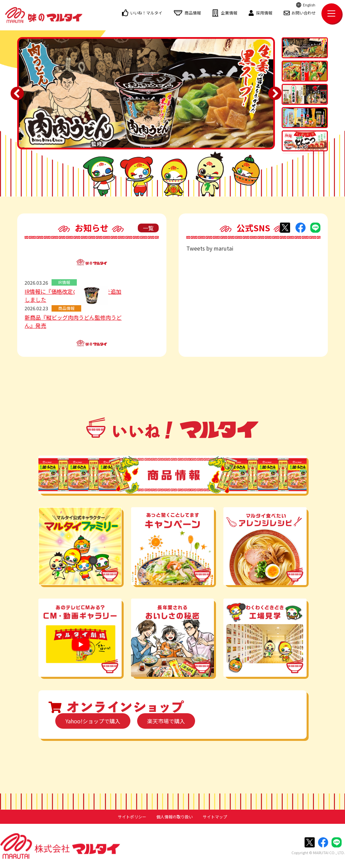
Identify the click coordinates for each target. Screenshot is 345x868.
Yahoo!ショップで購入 (93, 721)
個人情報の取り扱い (175, 817)
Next (275, 93)
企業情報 (225, 13)
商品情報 (187, 13)
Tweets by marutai (210, 248)
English (306, 5)
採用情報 (260, 13)
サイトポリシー (132, 817)
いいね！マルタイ (142, 13)
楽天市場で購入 (166, 721)
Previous (17, 93)
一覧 (148, 228)
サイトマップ (215, 817)
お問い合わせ (300, 13)
